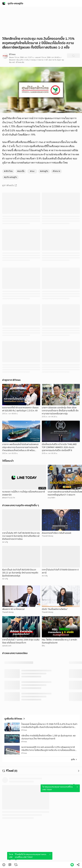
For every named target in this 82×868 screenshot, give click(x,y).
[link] (10, 865)
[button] (4, 865)
